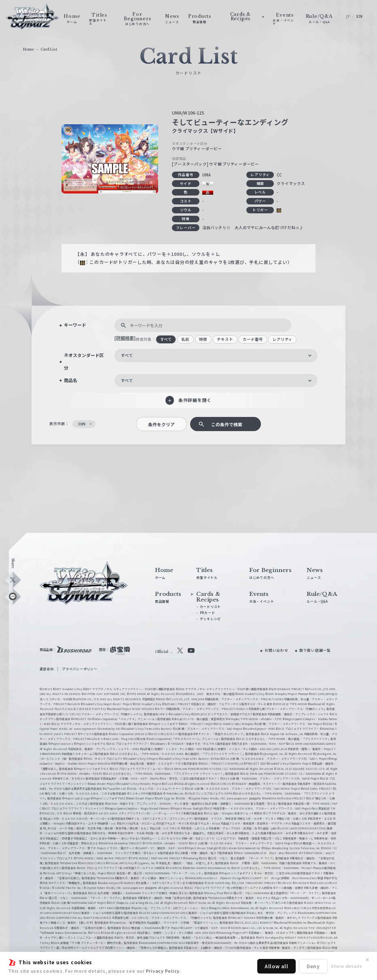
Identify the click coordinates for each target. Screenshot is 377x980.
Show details (347, 966)
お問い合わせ (276, 650)
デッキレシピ (211, 619)
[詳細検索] (125, 338)
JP (348, 16)
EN (360, 16)
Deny (313, 966)
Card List (49, 49)
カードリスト (211, 607)
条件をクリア (161, 424)
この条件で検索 (227, 424)
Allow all (276, 966)
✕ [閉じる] (367, 960)
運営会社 (47, 669)
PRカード (208, 613)
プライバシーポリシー (80, 669)
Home (29, 49)
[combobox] (216, 356)
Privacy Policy (163, 971)
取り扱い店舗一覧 (315, 650)
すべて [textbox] (127, 355)
